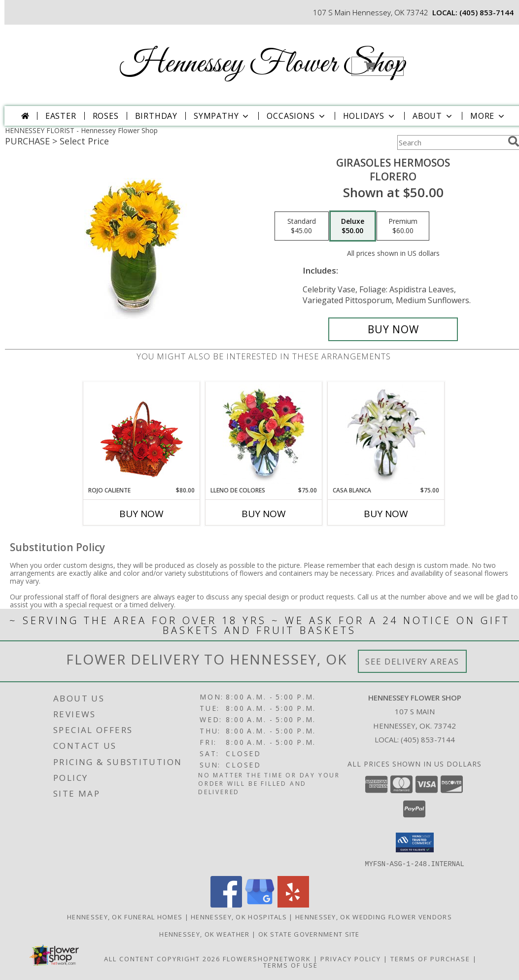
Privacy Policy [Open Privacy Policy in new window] (351, 958)
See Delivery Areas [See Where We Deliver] (412, 661)
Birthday (156, 116)
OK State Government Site (309, 934)
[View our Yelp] (293, 904)
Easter (61, 116)
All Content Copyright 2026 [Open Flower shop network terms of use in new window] (162, 958)
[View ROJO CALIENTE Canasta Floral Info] (142, 434)
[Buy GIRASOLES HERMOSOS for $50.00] (393, 329)
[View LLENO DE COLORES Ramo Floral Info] (264, 434)
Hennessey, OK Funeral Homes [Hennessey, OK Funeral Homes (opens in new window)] (125, 916)
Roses (106, 116)
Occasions (296, 116)
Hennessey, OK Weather (204, 934)
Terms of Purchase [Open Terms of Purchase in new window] (430, 958)
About (433, 116)
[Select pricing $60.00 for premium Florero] (403, 226)
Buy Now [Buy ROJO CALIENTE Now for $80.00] (141, 514)
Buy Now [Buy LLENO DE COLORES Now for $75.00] (264, 514)
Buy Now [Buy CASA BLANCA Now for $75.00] (386, 514)
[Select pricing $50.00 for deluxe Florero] (353, 226)
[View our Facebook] (226, 904)
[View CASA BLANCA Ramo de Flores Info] (386, 434)
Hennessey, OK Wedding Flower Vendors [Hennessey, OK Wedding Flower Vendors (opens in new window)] (374, 916)
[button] (378, 66)
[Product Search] (450, 142)
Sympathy (222, 116)
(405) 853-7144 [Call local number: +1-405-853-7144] (486, 12)
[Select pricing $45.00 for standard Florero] (302, 226)
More (488, 116)
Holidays (370, 116)
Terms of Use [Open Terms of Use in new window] (291, 965)
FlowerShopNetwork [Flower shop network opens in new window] (267, 958)
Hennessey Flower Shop (263, 64)
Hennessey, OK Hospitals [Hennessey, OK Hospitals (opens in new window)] (239, 916)
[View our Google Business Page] (260, 904)
